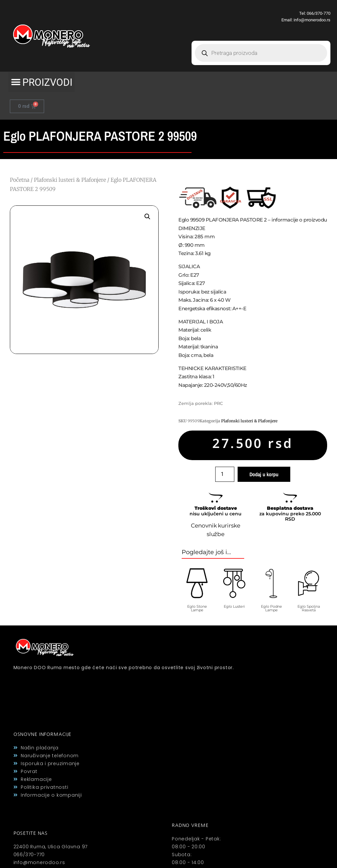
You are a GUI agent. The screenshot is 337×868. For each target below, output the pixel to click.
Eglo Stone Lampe (197, 608)
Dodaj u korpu (264, 474)
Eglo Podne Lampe (272, 608)
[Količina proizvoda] (225, 474)
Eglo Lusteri (234, 606)
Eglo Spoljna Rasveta (309, 608)
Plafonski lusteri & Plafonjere (70, 180)
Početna (20, 180)
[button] (41, 82)
